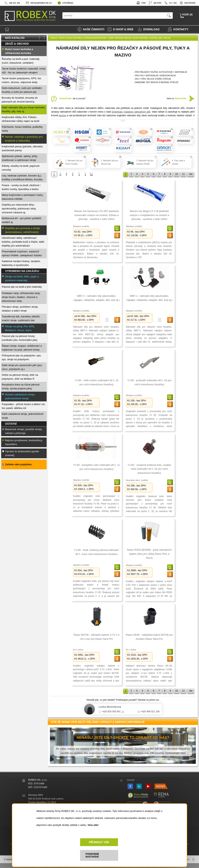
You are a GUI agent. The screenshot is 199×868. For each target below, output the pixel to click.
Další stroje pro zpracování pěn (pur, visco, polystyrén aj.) (22, 367)
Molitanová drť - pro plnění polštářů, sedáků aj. (22, 220)
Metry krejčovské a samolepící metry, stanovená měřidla (23, 197)
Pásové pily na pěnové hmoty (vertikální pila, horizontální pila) (20, 338)
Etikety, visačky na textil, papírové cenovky (21, 168)
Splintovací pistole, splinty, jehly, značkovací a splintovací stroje (20, 158)
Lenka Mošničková (110, 707)
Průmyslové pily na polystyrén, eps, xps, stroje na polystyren (22, 357)
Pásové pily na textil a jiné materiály (22, 287)
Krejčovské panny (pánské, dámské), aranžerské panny (22, 148)
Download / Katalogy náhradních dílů (131, 112)
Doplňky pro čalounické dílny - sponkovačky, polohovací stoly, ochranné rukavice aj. (19, 209)
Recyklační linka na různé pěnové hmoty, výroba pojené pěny (21, 387)
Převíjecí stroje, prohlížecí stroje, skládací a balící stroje (20, 309)
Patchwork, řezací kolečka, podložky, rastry (22, 129)
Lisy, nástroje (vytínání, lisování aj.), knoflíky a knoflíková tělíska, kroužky (22, 178)
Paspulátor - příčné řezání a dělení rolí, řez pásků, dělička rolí (24, 406)
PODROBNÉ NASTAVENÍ (92, 855)
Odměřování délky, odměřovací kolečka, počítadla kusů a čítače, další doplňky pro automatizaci (23, 242)
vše (191, 174)
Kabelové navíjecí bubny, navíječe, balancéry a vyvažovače (21, 263)
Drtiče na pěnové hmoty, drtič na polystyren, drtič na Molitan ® (20, 377)
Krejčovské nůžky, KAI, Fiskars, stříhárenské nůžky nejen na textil (21, 119)
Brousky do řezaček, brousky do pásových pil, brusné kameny (20, 100)
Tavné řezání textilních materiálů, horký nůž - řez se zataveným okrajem (24, 71)
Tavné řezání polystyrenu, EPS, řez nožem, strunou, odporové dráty (21, 80)
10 (177, 174)
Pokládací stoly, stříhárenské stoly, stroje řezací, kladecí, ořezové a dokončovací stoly (21, 297)
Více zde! (93, 825)
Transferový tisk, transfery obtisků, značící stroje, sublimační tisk (21, 318)
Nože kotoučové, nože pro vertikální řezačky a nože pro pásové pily (22, 90)
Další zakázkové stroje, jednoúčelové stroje (23, 416)
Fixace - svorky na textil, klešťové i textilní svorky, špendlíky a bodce (21, 187)
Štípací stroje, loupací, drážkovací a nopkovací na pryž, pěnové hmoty (22, 348)
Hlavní (54, 38)
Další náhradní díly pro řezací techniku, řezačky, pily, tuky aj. (24, 109)
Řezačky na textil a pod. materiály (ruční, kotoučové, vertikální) (21, 61)
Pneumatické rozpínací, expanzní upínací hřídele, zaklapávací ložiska (22, 253)
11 (183, 174)
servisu (62, 115)
